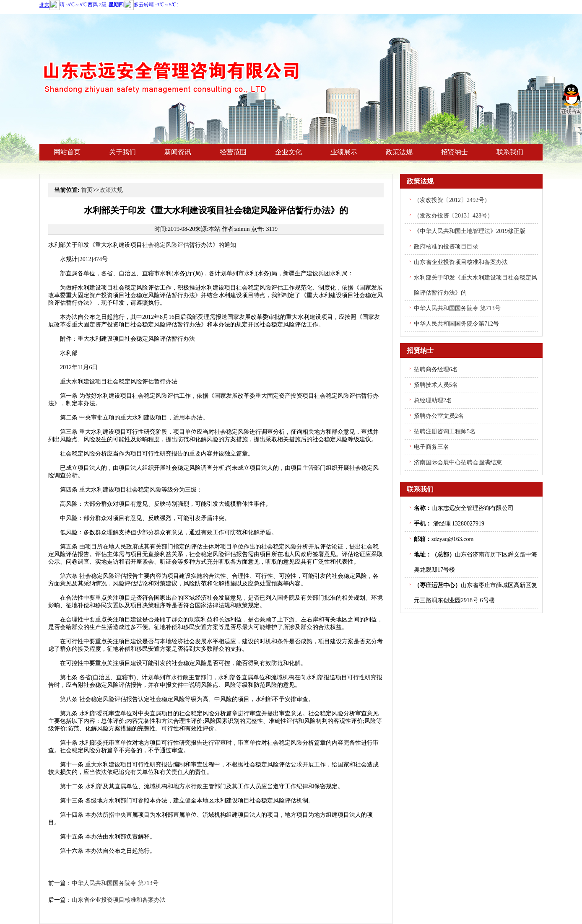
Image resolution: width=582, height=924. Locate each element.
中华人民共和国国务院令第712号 (456, 324)
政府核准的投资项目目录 (446, 247)
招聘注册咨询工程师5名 (445, 431)
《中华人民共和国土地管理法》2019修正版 (470, 231)
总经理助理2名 (433, 400)
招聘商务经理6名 (436, 369)
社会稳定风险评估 (166, 245)
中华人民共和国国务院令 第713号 (115, 883)
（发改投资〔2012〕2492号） (452, 200)
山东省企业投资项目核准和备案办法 (119, 900)
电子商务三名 (431, 447)
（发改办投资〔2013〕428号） (453, 216)
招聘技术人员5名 (436, 385)
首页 (87, 190)
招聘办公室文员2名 (439, 416)
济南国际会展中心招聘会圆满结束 (458, 462)
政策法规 (111, 190)
